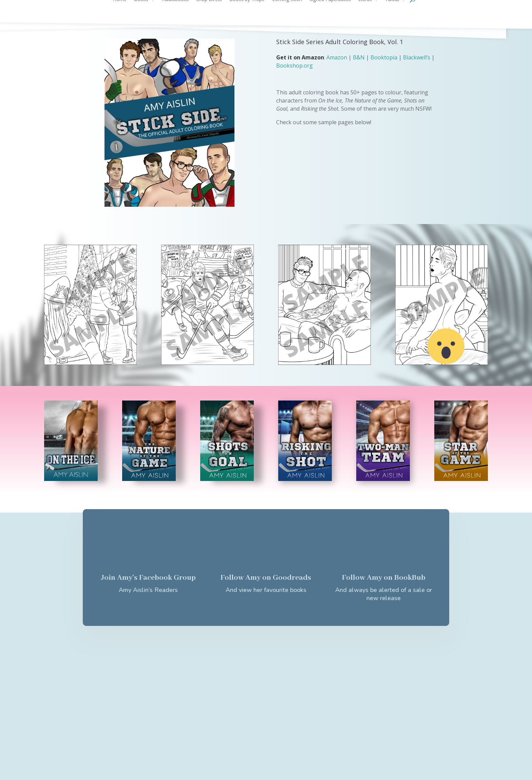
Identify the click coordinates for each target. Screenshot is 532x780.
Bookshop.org (294, 66)
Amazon (337, 57)
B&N (359, 57)
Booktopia (384, 57)
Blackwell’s (417, 57)
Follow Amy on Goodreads (266, 578)
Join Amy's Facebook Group (148, 578)
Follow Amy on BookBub (384, 578)
